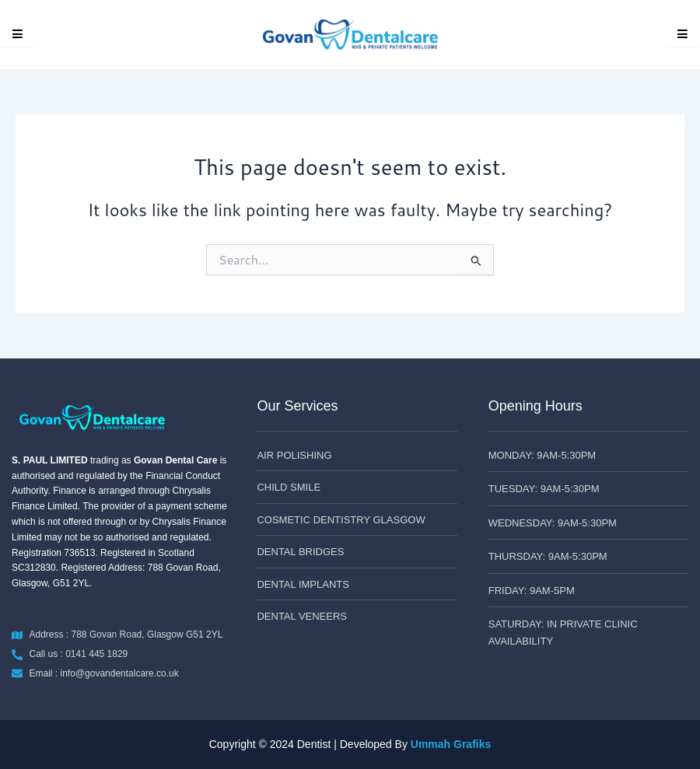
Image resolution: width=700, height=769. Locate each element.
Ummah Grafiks (451, 744)
